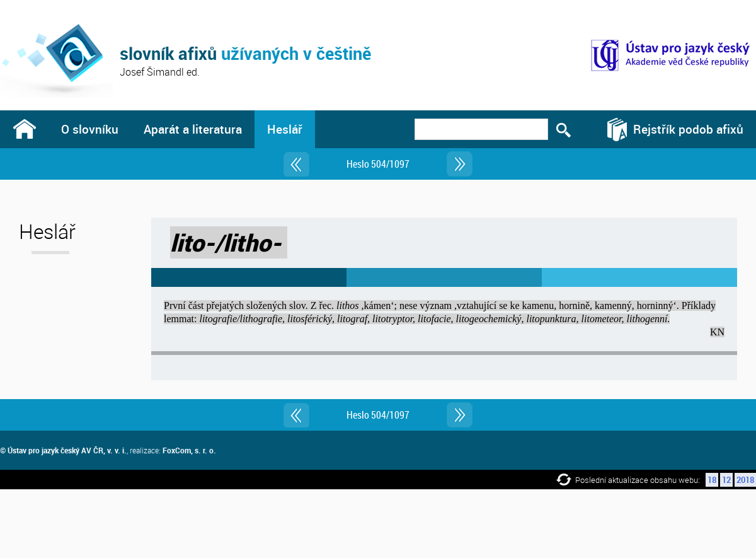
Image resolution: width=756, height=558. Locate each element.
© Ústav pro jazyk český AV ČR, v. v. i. (63, 450)
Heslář (285, 129)
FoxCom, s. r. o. (189, 450)
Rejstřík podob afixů (688, 129)
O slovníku (90, 129)
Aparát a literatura (193, 129)
